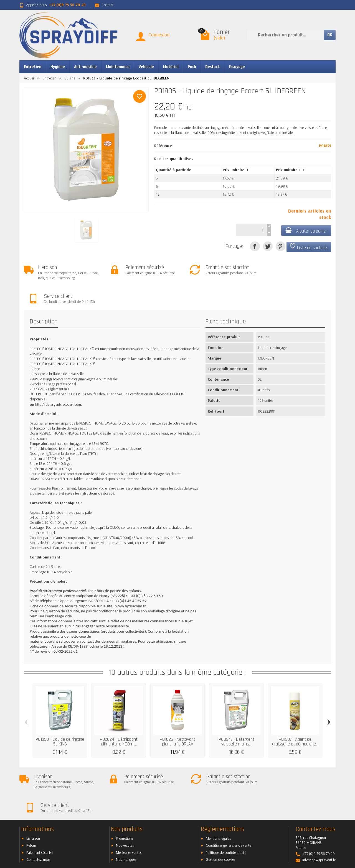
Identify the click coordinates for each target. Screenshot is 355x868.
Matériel (171, 67)
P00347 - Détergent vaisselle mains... (236, 718)
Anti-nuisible (85, 67)
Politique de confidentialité (226, 805)
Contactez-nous (38, 812)
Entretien (33, 67)
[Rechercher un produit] (285, 35)
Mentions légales (218, 791)
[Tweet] (268, 246)
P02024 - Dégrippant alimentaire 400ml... (119, 718)
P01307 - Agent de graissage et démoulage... (295, 718)
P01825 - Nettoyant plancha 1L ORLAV (177, 718)
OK (330, 35)
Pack (192, 67)
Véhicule (146, 67)
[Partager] (255, 246)
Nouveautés (125, 798)
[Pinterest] (281, 246)
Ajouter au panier (306, 231)
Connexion (159, 35)
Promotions (125, 791)
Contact (104, 5)
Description (44, 298)
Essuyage (237, 67)
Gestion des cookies (220, 812)
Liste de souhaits (309, 247)
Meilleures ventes (129, 805)
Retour (31, 798)
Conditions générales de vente (228, 798)
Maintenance (118, 67)
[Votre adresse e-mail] (165, 834)
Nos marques (126, 812)
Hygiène (58, 67)
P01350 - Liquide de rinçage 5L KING (60, 718)
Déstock (212, 67)
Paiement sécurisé (40, 805)
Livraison (33, 791)
